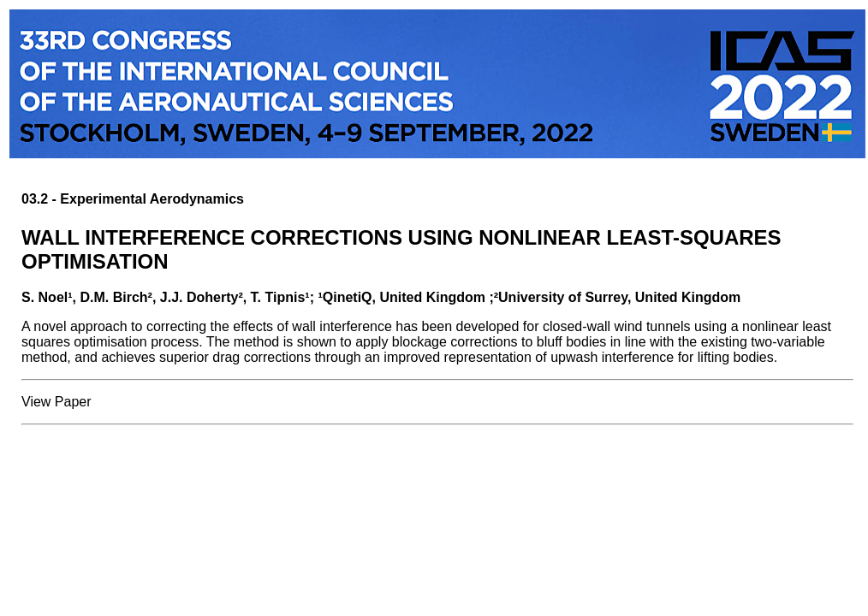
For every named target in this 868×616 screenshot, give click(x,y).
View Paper (56, 402)
